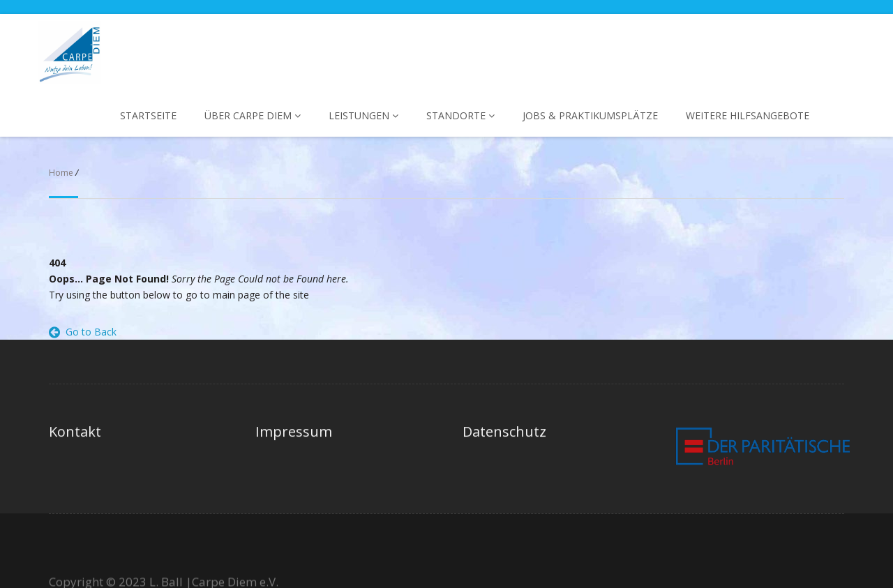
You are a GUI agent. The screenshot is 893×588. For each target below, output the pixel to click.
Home (61, 173)
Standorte (460, 115)
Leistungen (363, 115)
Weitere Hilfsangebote (748, 115)
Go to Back (83, 332)
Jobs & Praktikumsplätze (590, 115)
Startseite (148, 115)
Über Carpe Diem (253, 115)
